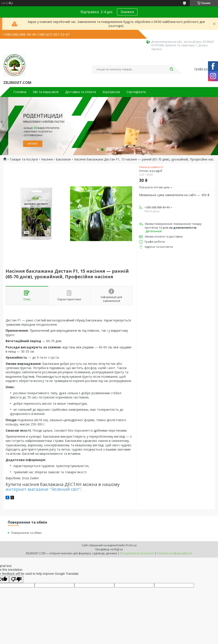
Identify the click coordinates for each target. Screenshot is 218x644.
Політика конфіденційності (175, 553)
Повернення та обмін (26, 533)
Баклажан (63, 159)
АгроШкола (111, 92)
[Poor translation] (16, 579)
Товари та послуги (24, 159)
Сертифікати (136, 92)
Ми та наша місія (46, 92)
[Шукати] (171, 69)
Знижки (127, 12)
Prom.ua (131, 545)
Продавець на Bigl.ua (109, 549)
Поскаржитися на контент (137, 553)
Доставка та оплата (81, 92)
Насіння (47, 159)
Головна (20, 92)
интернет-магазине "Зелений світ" (43, 489)
